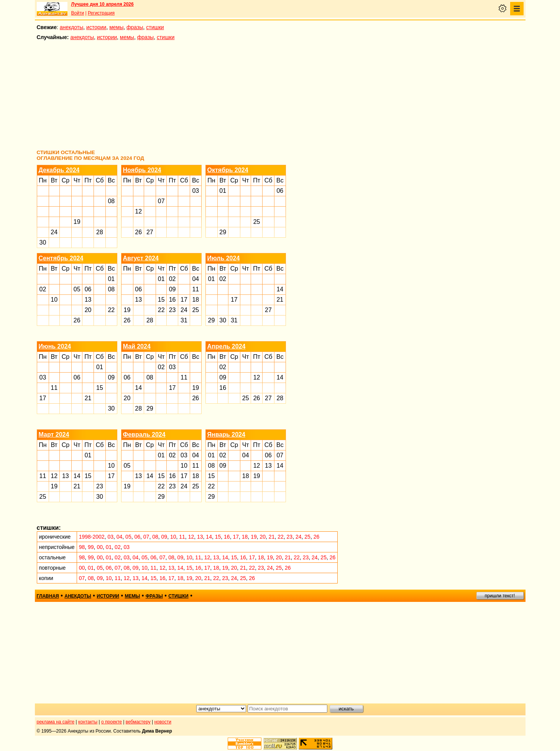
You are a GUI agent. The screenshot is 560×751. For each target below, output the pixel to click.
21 (280, 300)
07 (161, 201)
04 (195, 279)
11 (195, 289)
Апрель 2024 (227, 346)
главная (48, 596)
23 (172, 310)
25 (257, 222)
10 (54, 300)
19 (77, 222)
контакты (88, 722)
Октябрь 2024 (228, 170)
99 (91, 547)
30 (43, 242)
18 (195, 300)
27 (150, 232)
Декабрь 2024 (59, 170)
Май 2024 (137, 346)
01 (223, 191)
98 (82, 547)
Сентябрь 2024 (61, 258)
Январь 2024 (226, 435)
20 (88, 310)
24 (54, 232)
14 (280, 289)
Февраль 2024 (144, 435)
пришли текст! (500, 596)
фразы (135, 27)
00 (100, 547)
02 (43, 289)
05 (77, 289)
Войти (78, 13)
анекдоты (72, 27)
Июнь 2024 (55, 346)
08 (111, 201)
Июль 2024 (224, 258)
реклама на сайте (56, 722)
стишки (155, 27)
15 (161, 300)
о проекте (112, 722)
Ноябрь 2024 (142, 170)
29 (223, 232)
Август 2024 (141, 258)
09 (172, 289)
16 (172, 300)
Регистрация (101, 13)
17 (184, 300)
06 (280, 191)
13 (88, 300)
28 (100, 232)
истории (96, 27)
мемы (116, 27)
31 (184, 320)
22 (111, 310)
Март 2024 (54, 435)
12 (138, 211)
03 (195, 191)
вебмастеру (138, 722)
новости (163, 722)
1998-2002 (92, 537)
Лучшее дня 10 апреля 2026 (103, 4)
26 (138, 232)
